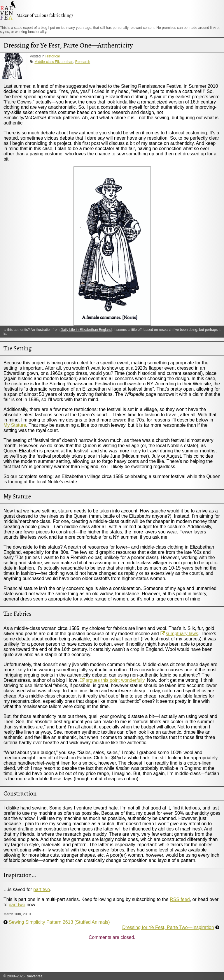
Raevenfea (34, 976)
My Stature (15, 425)
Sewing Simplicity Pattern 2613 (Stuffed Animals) (59, 922)
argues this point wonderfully (115, 680)
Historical (52, 56)
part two (42, 889)
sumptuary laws (182, 634)
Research (83, 62)
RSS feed (180, 899)
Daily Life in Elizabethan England (86, 330)
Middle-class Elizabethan (54, 62)
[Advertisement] (110, 958)
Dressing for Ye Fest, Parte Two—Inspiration (168, 927)
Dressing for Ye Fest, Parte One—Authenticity (68, 45)
